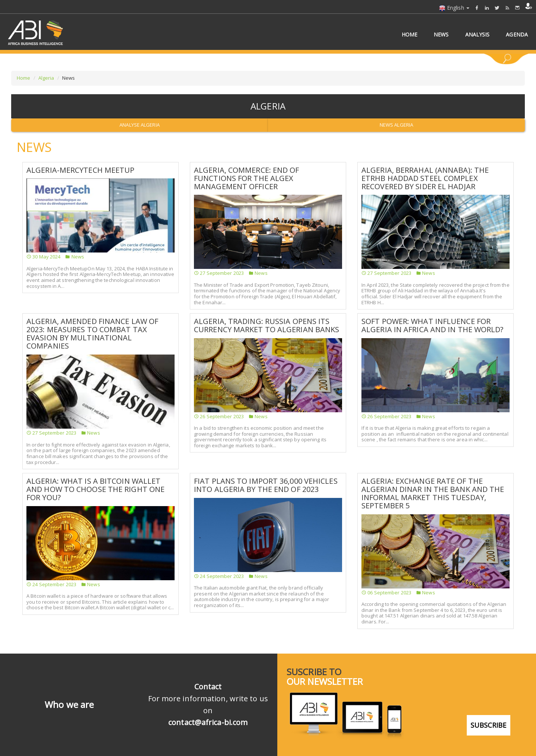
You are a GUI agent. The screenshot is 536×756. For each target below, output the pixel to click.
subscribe (489, 725)
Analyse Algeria (140, 125)
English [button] (454, 8)
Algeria (46, 78)
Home (23, 78)
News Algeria (396, 125)
